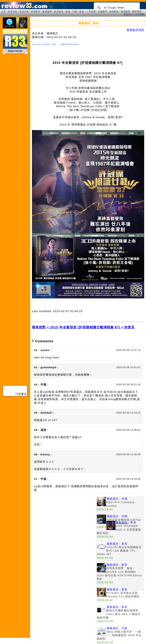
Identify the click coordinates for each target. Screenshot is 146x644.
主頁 (3, 12)
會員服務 (125, 12)
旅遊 (68, 12)
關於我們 (137, 12)
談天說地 (59, 12)
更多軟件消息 (135, 30)
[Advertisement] (34, 530)
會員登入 (128, 14)
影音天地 (24, 12)
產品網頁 (114, 12)
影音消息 (13, 12)
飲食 (82, 12)
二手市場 (91, 12)
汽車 (75, 12)
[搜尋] (116, 8)
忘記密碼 (140, 14)
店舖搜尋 (102, 12)
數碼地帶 (47, 12)
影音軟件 (36, 12)
